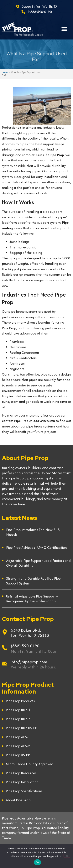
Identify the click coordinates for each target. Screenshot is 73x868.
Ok (37, 862)
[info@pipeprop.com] (5, 664)
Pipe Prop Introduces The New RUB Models (33, 532)
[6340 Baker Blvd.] (5, 632)
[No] (67, 856)
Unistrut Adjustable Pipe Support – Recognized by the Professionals (32, 599)
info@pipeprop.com (29, 662)
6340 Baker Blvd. (26, 630)
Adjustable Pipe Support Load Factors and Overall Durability (38, 563)
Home (5, 72)
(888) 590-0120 (25, 646)
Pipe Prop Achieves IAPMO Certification (36, 548)
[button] (64, 29)
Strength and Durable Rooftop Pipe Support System (33, 581)
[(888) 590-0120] (5, 648)
